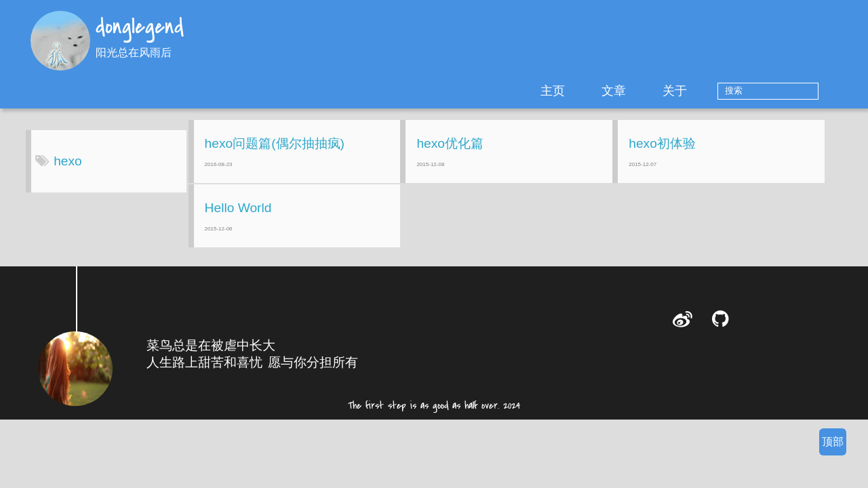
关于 (717, 91)
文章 (656, 91)
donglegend (140, 28)
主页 (595, 91)
